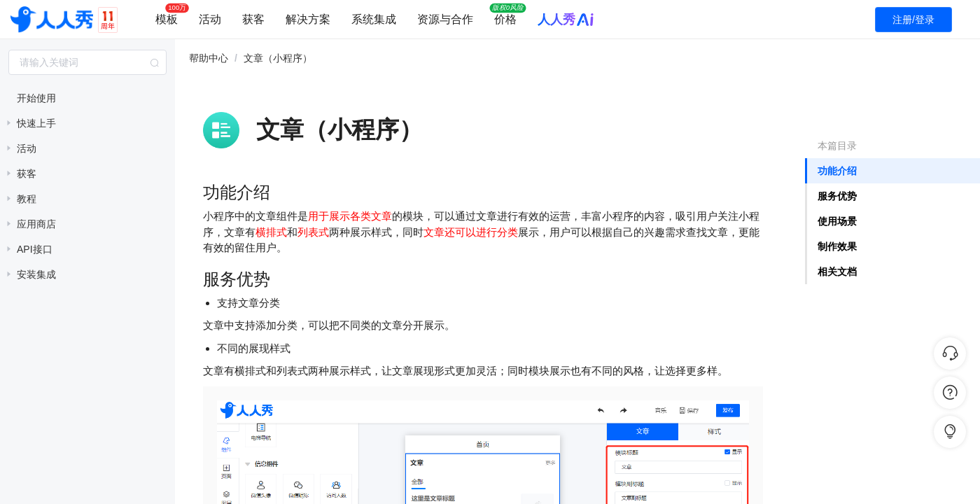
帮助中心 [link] (209, 58)
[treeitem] (87, 98)
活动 (210, 19)
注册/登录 (913, 20)
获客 (253, 19)
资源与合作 (445, 19)
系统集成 (374, 19)
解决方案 (308, 19)
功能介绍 (837, 171)
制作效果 (837, 246)
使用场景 (837, 221)
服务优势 (837, 196)
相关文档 (837, 272)
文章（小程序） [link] (278, 58)
